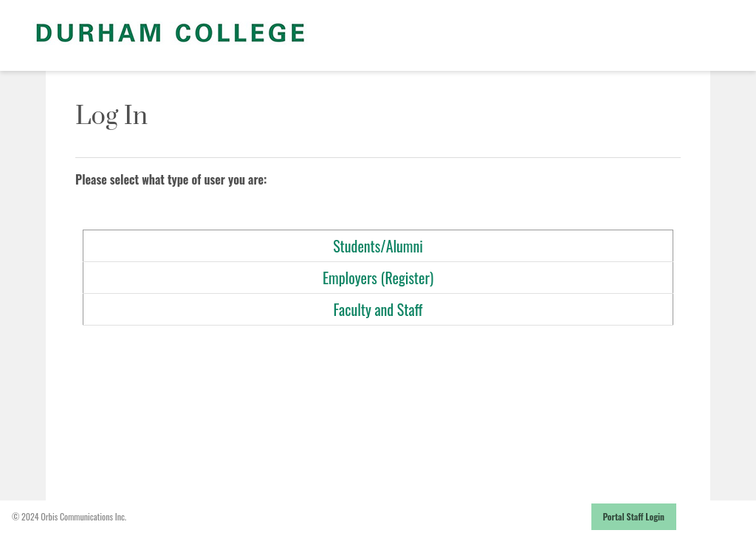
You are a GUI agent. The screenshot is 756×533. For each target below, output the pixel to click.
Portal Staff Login (634, 516)
